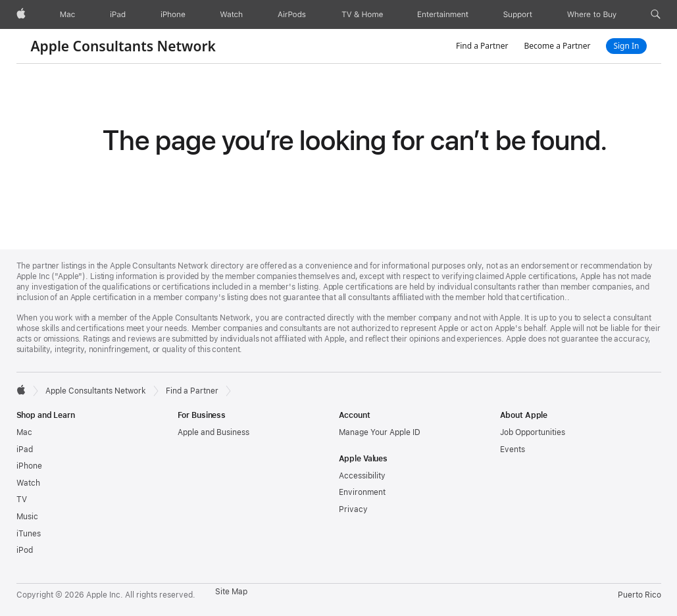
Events (513, 449)
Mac (24, 432)
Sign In (626, 46)
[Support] (518, 14)
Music (27, 517)
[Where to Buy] (592, 14)
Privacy (353, 509)
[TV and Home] (362, 14)
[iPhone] (173, 14)
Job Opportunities (533, 432)
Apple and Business (213, 432)
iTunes (29, 534)
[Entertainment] (443, 14)
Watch (28, 483)
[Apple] (21, 14)
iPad (25, 449)
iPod (25, 550)
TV (22, 500)
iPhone (29, 466)
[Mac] (67, 14)
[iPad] (118, 14)
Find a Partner (482, 46)
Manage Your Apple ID (380, 432)
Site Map (231, 592)
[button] (656, 14)
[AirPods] (292, 14)
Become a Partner (557, 46)
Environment (362, 492)
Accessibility (362, 476)
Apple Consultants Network (123, 46)
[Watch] (231, 14)
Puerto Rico (639, 595)
